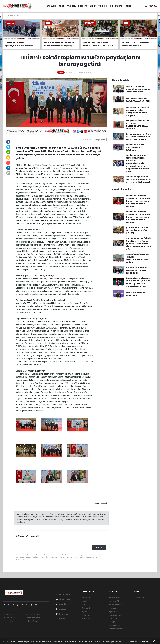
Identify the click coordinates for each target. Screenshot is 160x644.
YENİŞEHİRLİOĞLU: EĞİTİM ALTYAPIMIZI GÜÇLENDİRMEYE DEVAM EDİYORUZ (137, 125)
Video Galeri (63, 599)
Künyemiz (62, 614)
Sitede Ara (139, 598)
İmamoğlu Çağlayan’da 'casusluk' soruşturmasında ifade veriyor (137, 258)
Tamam (144, 642)
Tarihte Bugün (115, 615)
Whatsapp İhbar (33, 618)
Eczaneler (113, 608)
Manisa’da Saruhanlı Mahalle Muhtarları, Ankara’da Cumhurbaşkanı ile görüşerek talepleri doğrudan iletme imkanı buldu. (138, 163)
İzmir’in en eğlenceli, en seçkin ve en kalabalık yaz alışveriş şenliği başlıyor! (139, 179)
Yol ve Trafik (114, 601)
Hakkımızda (9, 614)
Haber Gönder (32, 621)
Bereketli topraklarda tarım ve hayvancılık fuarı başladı (137, 270)
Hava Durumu (115, 598)
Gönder (99, 547)
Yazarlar (61, 604)
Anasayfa (9, 16)
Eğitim (93, 6)
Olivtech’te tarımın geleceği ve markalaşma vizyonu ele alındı (138, 89)
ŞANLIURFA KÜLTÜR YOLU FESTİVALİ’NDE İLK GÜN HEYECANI (137, 230)
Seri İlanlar (113, 622)
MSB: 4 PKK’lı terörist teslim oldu (136, 294)
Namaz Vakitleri (115, 605)
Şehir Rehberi (114, 625)
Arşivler (61, 609)
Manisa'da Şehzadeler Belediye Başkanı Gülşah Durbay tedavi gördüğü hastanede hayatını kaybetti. (138, 201)
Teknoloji (103, 6)
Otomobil (51, 6)
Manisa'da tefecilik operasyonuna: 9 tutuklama (135, 147)
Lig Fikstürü (113, 612)
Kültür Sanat (117, 6)
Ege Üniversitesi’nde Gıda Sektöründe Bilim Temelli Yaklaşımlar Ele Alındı (138, 137)
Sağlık (62, 6)
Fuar (18, 16)
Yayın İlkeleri (9, 618)
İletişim (61, 619)
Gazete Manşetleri (116, 629)
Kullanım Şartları (33, 614)
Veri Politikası (10, 621)
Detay (133, 642)
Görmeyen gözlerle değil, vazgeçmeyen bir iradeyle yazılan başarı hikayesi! (138, 111)
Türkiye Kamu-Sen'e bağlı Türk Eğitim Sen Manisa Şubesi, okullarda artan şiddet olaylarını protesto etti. (139, 244)
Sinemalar (113, 618)
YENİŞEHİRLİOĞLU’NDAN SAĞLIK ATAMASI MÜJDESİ (138, 100)
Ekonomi (83, 6)
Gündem (72, 6)
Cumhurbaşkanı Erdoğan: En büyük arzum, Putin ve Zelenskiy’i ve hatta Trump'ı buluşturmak (138, 282)
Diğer (129, 6)
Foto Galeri (63, 594)
